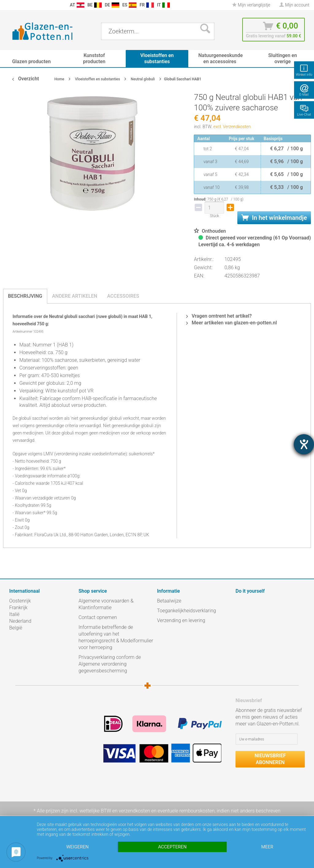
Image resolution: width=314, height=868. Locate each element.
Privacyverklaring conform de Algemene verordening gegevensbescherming (110, 664)
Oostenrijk (20, 601)
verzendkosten (134, 811)
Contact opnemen (98, 617)
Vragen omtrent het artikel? (219, 316)
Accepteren (172, 847)
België (16, 628)
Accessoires (123, 296)
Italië (14, 614)
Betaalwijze (169, 601)
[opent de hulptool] (304, 444)
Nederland (20, 621)
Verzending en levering (181, 620)
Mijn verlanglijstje (251, 5)
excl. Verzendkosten (232, 127)
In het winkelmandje (274, 218)
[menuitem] (6, 5)
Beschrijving (25, 296)
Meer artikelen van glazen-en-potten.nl (232, 323)
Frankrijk (18, 608)
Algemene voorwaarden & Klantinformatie (106, 604)
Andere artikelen (75, 296)
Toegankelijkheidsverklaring (186, 611)
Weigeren (77, 847)
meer (267, 847)
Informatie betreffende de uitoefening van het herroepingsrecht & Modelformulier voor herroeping (116, 637)
